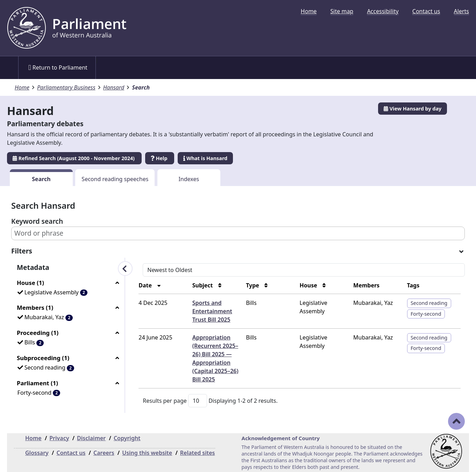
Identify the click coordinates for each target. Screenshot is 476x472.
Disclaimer (91, 438)
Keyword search (37, 221)
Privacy (59, 438)
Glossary (37, 453)
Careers (104, 453)
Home (309, 11)
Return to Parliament (58, 67)
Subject (203, 285)
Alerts (461, 11)
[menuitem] (309, 11)
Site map (342, 11)
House (309, 285)
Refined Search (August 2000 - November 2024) (74, 158)
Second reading (429, 303)
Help (160, 158)
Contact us (426, 11)
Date (146, 285)
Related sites (198, 453)
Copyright (127, 438)
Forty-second (426, 314)
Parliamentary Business (66, 87)
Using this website (147, 453)
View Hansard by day (413, 109)
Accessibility (383, 11)
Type (253, 285)
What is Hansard (205, 158)
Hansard (114, 87)
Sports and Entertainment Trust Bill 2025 (212, 311)
